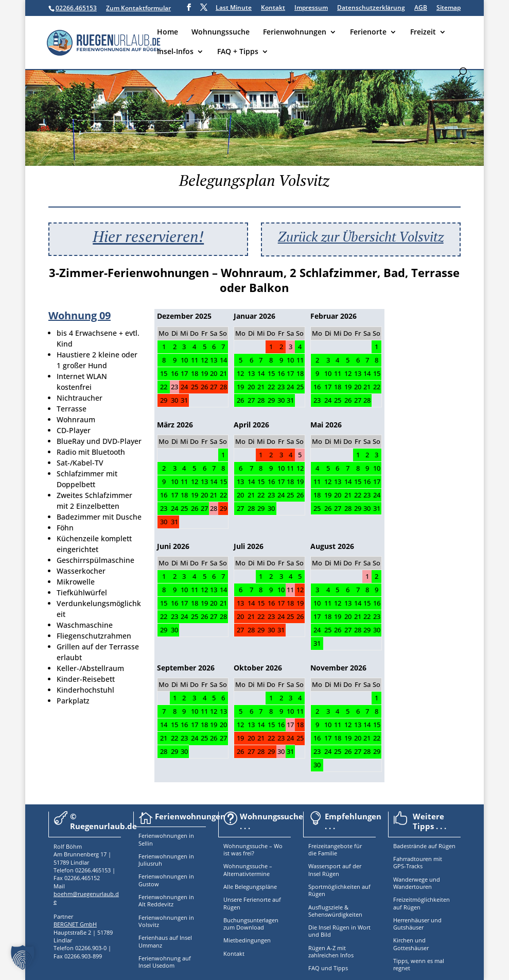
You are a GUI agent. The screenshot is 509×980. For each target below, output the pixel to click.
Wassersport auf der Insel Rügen (335, 870)
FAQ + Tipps (238, 52)
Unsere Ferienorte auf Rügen (252, 903)
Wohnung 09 (80, 315)
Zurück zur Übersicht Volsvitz (361, 236)
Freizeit (423, 32)
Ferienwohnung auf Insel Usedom (165, 962)
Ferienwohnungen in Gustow (166, 880)
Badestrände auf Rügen (424, 846)
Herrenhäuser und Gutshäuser (417, 924)
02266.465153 (76, 8)
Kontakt (273, 8)
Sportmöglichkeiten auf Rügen (339, 890)
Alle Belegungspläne (250, 887)
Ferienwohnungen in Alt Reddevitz (166, 900)
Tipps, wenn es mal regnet (419, 964)
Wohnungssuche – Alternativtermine (248, 870)
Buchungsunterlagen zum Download (251, 924)
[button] (23, 957)
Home (168, 32)
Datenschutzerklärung (371, 8)
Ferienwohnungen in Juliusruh (166, 860)
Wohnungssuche (221, 32)
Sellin (146, 843)
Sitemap (449, 8)
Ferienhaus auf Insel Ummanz (165, 941)
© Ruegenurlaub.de (103, 821)
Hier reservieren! (148, 236)
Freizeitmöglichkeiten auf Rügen (422, 903)
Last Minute (234, 8)
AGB (421, 8)
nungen (177, 836)
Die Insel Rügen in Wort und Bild (339, 931)
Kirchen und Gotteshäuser (411, 944)
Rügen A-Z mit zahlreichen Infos (331, 951)
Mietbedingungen (247, 940)
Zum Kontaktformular (138, 8)
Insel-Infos (175, 52)
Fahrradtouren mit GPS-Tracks (418, 862)
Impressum (311, 8)
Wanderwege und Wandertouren (417, 883)
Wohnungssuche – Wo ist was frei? (253, 849)
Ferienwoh (153, 836)
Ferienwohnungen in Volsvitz (166, 921)
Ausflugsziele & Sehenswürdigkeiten (335, 911)
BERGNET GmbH (75, 924)
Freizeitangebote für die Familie (335, 849)
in (191, 836)
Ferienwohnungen (295, 32)
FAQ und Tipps (328, 968)
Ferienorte (368, 32)
